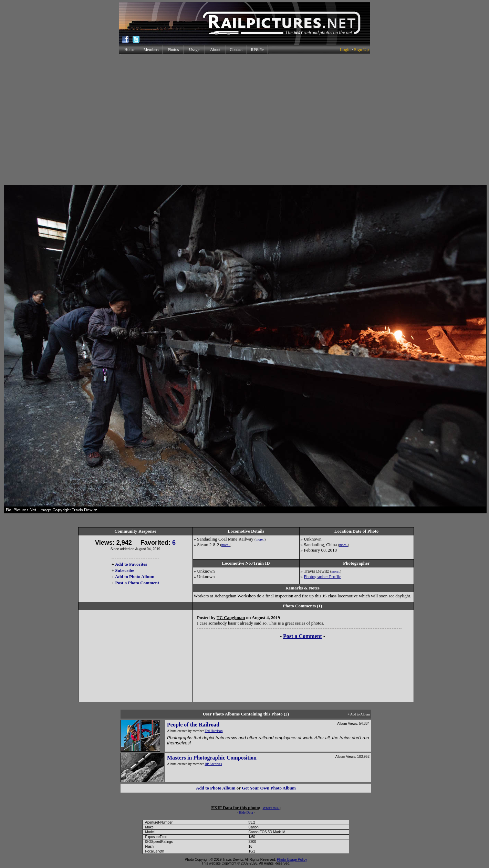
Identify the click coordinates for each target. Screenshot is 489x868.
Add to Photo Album (135, 577)
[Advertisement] (243, 119)
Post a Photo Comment (137, 583)
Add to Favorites (131, 564)
